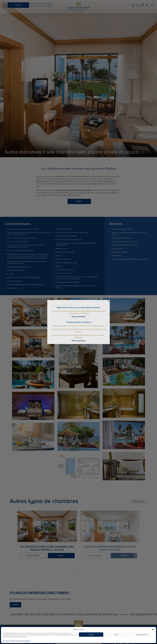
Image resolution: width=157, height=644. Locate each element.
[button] (153, 629)
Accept (91, 635)
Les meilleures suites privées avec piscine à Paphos (17, 641)
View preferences (142, 635)
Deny (116, 635)
